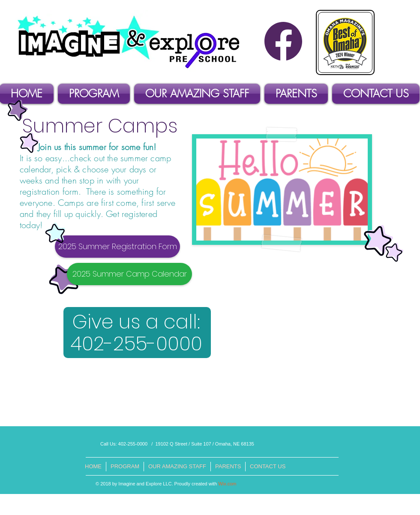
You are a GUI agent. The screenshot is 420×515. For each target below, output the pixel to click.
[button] (94, 94)
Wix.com (227, 484)
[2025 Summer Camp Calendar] (129, 274)
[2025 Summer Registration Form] (117, 247)
